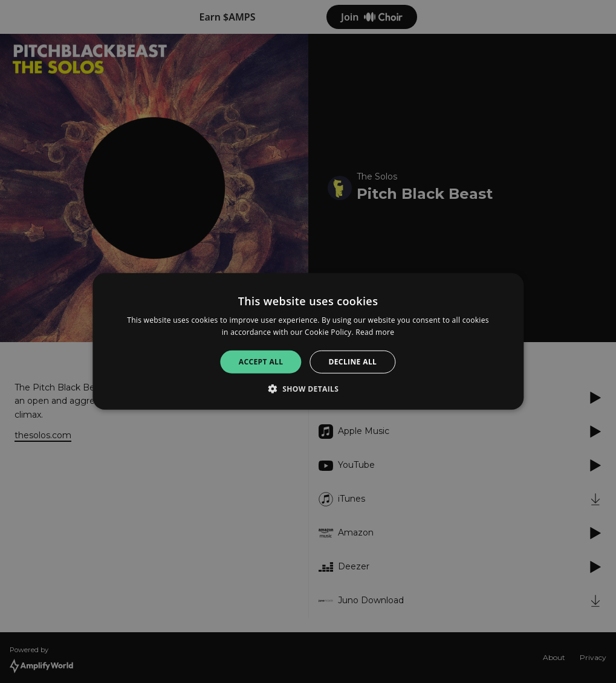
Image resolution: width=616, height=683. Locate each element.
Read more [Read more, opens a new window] (375, 332)
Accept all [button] (261, 362)
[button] (308, 389)
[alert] (308, 341)
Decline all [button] (352, 362)
